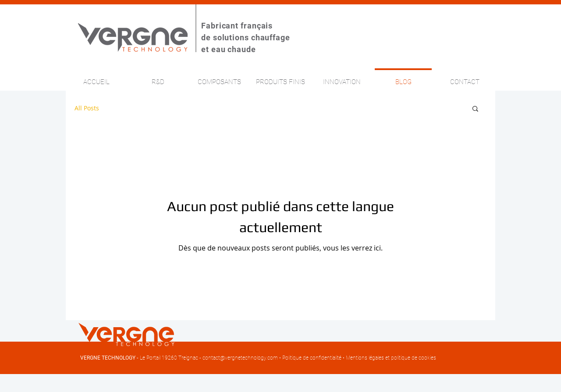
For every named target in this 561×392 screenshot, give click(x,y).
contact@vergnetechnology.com (240, 358)
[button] (475, 109)
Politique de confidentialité (312, 358)
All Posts (87, 108)
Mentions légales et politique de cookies (391, 358)
